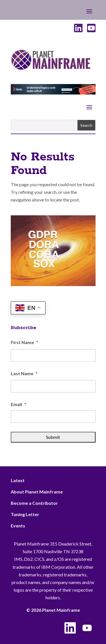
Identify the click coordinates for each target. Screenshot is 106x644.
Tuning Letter (25, 514)
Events (18, 526)
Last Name (24, 373)
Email (19, 404)
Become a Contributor (34, 503)
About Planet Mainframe (37, 492)
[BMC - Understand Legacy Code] (53, 93)
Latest (18, 480)
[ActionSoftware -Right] (53, 284)
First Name (24, 342)
